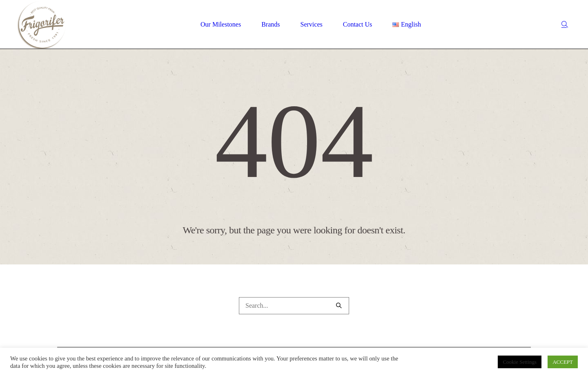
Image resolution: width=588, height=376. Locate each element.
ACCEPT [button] (563, 362)
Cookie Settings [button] (520, 362)
